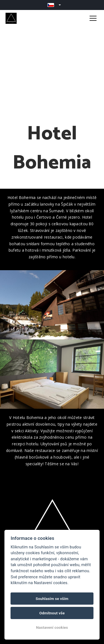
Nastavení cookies (52, 627)
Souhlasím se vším (52, 599)
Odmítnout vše (52, 613)
